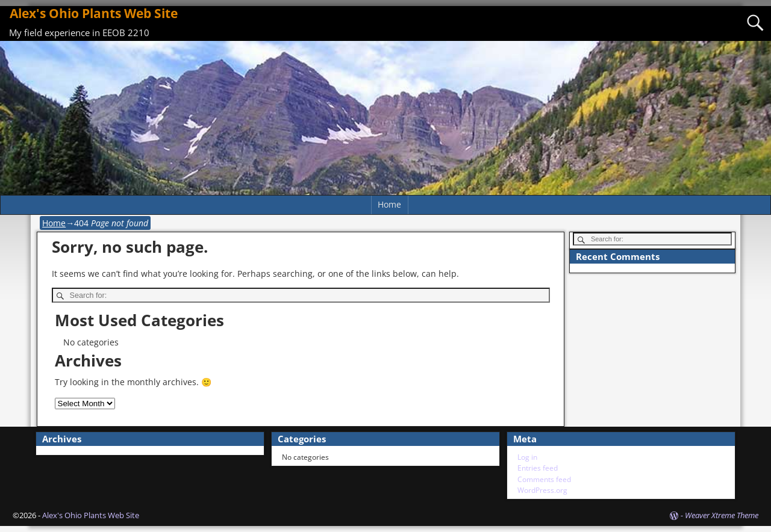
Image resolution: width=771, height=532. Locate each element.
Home (389, 204)
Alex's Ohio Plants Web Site (94, 13)
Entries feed (538, 468)
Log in (527, 457)
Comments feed (544, 479)
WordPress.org (542, 490)
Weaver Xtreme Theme (722, 515)
